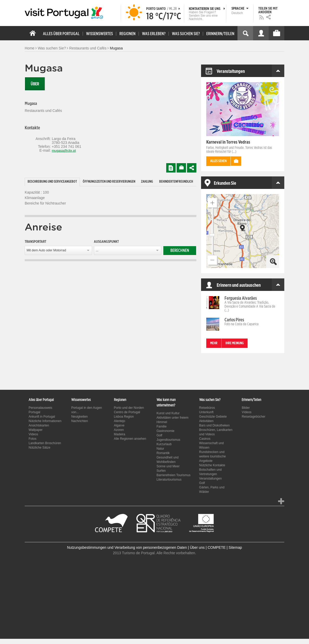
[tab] (52, 182)
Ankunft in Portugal (42, 417)
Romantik (163, 453)
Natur (160, 449)
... (97, 250)
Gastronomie (166, 431)
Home (30, 48)
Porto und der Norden (129, 408)
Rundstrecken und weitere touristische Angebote (213, 456)
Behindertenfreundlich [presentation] (176, 182)
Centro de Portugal (127, 412)
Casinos (205, 439)
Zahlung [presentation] (147, 182)
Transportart (36, 242)
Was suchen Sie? (52, 48)
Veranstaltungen (211, 479)
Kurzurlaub (164, 444)
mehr (214, 343)
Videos (33, 434)
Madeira (120, 434)
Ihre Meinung (235, 343)
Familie (162, 426)
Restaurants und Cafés (88, 48)
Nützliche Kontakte (212, 465)
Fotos (33, 439)
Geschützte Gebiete (213, 417)
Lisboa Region (124, 417)
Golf (159, 435)
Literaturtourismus (169, 480)
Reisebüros (207, 408)
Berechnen (180, 251)
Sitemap (235, 547)
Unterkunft (206, 412)
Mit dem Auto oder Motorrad (46, 250)
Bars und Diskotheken (214, 425)
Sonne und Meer (168, 466)
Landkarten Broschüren (45, 443)
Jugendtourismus (168, 440)
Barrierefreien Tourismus (174, 475)
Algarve (119, 425)
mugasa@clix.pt (64, 151)
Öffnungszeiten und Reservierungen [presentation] (109, 182)
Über (35, 84)
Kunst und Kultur (168, 413)
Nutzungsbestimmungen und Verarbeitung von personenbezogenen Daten (127, 547)
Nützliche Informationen (45, 421)
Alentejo (120, 421)
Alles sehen (218, 161)
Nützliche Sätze (39, 448)
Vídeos (246, 412)
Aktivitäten (206, 421)
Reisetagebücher (253, 417)
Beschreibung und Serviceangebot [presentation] (52, 182)
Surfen (161, 471)
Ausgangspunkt (106, 242)
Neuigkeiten (79, 417)
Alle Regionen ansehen (130, 439)
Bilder (246, 408)
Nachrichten (80, 421)
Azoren (119, 430)
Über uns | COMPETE (208, 547)
